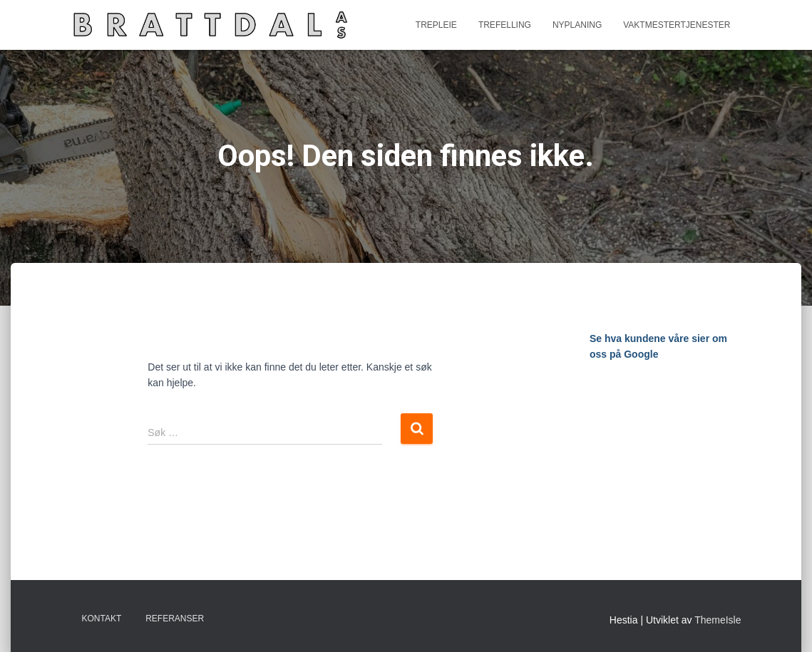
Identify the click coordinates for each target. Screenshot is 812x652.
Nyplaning (577, 25)
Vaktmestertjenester (677, 25)
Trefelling (505, 25)
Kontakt (102, 619)
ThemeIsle (718, 620)
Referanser (175, 619)
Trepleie (436, 25)
